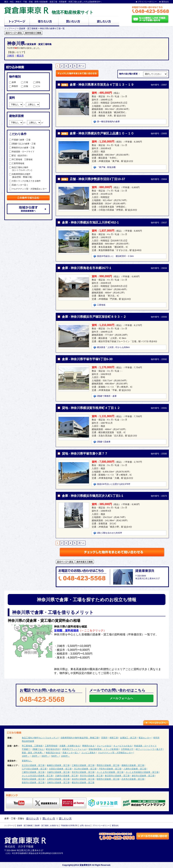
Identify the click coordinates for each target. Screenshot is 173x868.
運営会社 (165, 2)
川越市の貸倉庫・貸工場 (58, 772)
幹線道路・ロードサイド (22, 152)
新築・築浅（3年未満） (33, 753)
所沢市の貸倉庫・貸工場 (83, 772)
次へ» (81, 66)
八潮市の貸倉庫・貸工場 (135, 769)
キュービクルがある (123, 746)
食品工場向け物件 (28, 169)
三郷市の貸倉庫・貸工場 (33, 772)
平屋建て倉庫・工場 (20, 140)
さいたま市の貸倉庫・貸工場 (110, 772)
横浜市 (20, 56)
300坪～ (45, 756)
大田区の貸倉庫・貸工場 (60, 769)
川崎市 (11, 56)
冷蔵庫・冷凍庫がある (70, 746)
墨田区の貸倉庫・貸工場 (108, 765)
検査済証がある (53, 753)
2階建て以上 (38, 749)
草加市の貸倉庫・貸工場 (33, 779)
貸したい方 (65, 818)
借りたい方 (32, 818)
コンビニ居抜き (88, 753)
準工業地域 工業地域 (21, 159)
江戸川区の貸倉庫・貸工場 (34, 769)
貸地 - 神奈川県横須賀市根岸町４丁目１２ (91, 408)
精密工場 (114, 738)
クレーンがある (104, 746)
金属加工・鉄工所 (128, 738)
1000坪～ (65, 756)
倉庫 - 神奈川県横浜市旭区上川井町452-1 (90, 222)
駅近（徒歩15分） (19, 156)
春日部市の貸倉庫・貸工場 (117, 776)
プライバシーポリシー (147, 2)
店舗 (25, 86)
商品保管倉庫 (28, 741)
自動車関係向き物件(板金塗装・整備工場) (80, 738)
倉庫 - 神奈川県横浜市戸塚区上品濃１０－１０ (102, 133)
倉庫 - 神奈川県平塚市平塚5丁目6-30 (87, 359)
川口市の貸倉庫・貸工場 (85, 769)
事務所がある (88, 746)
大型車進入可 (127, 749)
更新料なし (27, 761)
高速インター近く (19, 185)
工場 (25, 82)
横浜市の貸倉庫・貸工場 (83, 783)
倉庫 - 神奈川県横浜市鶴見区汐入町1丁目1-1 (93, 496)
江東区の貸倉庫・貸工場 (83, 765)
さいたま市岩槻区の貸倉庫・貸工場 (142, 772)
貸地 (37, 82)
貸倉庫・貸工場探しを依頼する (46, 826)
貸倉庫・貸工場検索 (25, 826)
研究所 (156, 738)
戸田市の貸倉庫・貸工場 (110, 769)
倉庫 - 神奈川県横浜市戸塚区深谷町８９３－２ (94, 317)
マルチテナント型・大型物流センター (28, 189)
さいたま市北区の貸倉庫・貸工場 (37, 776)
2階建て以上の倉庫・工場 (22, 144)
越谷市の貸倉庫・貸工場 (143, 776)
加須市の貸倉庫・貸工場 (83, 779)
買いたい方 (49, 818)
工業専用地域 (17, 163)
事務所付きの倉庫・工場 (22, 148)
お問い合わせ (85, 826)
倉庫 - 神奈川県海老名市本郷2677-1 (87, 268)
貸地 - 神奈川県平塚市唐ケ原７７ (85, 454)
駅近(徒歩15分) (53, 749)
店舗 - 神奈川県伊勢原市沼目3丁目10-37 (97, 179)
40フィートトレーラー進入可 (149, 749)
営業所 (104, 738)
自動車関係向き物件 (28, 176)
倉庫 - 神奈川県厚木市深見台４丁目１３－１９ (102, 85)
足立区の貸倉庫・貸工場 (33, 765)
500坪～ (55, 756)
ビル (37, 86)
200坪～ (35, 756)
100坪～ (26, 756)
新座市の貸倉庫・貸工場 (33, 783)
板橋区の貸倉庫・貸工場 (58, 765)
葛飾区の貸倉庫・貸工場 (133, 765)
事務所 (14, 86)
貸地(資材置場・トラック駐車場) (104, 749)
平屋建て (26, 749)
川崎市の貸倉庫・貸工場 (58, 783)
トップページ (9, 826)
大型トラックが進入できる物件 (25, 181)
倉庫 (13, 82)
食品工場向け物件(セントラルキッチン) (40, 738)
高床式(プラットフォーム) (74, 749)
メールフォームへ (121, 698)
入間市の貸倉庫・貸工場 (58, 779)
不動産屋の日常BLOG (69, 826)
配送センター (145, 738)
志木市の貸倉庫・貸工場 (133, 779)
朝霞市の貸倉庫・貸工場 (108, 779)
